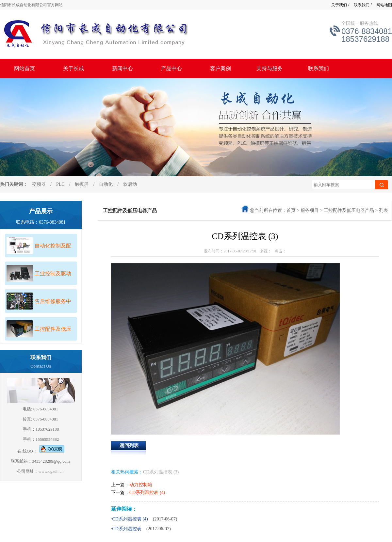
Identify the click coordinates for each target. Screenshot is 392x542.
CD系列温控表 (158, 472)
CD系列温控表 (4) (147, 493)
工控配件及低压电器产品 (349, 210)
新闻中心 (122, 68)
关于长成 (73, 68)
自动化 (106, 184)
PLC (60, 184)
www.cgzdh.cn (51, 471)
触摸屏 (79, 184)
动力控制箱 (141, 485)
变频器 (39, 184)
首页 (291, 210)
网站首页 (24, 68)
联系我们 (362, 5)
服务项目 (310, 210)
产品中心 (171, 68)
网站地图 (384, 5)
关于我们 (339, 5)
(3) (176, 472)
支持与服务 (269, 68)
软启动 (130, 184)
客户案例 (220, 68)
